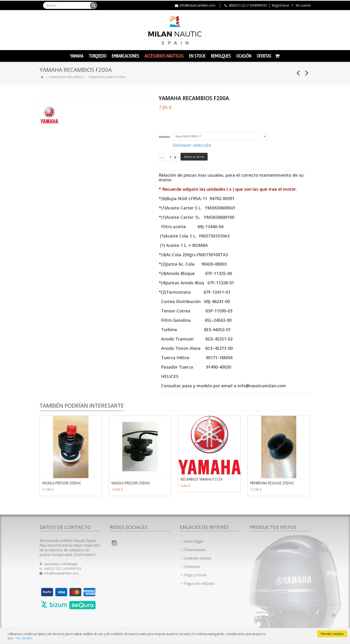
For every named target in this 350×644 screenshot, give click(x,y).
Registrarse (280, 5)
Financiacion (195, 550)
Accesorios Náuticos (164, 56)
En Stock (197, 56)
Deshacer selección (192, 145)
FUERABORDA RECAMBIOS (66, 77)
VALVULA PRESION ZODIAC (62, 483)
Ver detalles (24, 638)
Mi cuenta (303, 5)
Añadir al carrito (194, 157)
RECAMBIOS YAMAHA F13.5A (202, 479)
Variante (164, 137)
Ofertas (264, 56)
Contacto (192, 567)
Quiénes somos (198, 558)
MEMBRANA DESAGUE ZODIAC (272, 483)
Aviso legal (194, 541)
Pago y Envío (195, 575)
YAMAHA (77, 56)
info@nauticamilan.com (197, 5)
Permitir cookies (332, 634)
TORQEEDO (97, 56)
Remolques (221, 56)
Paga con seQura (199, 583)
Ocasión (244, 56)
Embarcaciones (125, 56)
